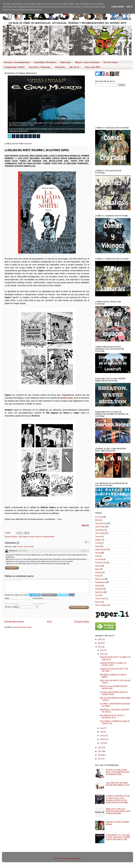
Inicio (49, 621)
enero (102, 743)
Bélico (97, 520)
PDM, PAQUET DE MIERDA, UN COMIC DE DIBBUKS (113, 676)
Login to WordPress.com (49, 595)
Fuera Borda (99, 559)
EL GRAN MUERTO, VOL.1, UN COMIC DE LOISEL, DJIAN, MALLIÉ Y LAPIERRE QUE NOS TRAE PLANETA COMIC (118, 837)
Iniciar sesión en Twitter (63, 595)
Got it (130, 7)
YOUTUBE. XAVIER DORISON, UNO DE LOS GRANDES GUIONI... (114, 693)
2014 (100, 755)
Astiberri (15, 537)
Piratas (97, 576)
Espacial (98, 546)
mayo (102, 728)
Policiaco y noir (100, 579)
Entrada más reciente (14, 621)
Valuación (20, 547)
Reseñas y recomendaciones (17, 63)
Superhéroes (99, 592)
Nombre (7, 598)
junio (102, 654)
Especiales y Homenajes (40, 67)
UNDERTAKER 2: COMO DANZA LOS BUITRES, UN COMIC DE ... (115, 711)
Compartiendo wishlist (14, 67)
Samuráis (98, 585)
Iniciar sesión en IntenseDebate (34, 595)
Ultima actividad (29, 547)
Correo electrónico (38, 598)
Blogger (78, 858)
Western (98, 602)
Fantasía (98, 553)
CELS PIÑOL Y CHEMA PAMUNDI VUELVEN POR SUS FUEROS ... (115, 705)
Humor (97, 569)
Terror (97, 595)
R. (88, 525)
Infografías (99, 572)
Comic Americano (101, 523)
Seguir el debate (87, 542)
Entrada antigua (82, 621)
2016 (100, 748)
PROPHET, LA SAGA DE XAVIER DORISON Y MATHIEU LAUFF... (114, 687)
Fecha (15, 547)
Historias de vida (101, 562)
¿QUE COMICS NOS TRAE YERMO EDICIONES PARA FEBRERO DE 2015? (118, 784)
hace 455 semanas (22, 551)
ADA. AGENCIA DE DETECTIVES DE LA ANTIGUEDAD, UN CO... (112, 717)
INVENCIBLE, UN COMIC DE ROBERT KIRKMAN (118, 823)
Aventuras (99, 517)
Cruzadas (98, 543)
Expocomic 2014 (93, 67)
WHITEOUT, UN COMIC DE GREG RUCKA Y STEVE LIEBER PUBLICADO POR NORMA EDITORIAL (118, 772)
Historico (32, 537)
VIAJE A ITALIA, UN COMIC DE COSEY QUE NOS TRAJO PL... (115, 682)
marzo (102, 735)
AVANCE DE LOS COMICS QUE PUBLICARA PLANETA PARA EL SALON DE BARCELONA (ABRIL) (118, 811)
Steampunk (99, 589)
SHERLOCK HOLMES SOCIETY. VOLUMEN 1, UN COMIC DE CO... (115, 658)
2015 (100, 751)
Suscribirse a (21, 607)
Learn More (118, 7)
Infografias (60, 67)
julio (102, 650)
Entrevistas (66, 63)
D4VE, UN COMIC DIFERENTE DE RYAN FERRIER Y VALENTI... (115, 699)
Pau (84, 525)
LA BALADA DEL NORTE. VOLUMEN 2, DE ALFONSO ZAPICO (113, 664)
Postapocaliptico (100, 582)
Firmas (97, 556)
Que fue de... (75, 67)
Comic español (23, 537)
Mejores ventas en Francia (87, 63)
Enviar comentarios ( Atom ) (22, 627)
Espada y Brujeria (101, 549)
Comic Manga (100, 530)
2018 (100, 643)
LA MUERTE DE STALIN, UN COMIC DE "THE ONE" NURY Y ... (114, 670)
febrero (103, 739)
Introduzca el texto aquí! (47, 586)
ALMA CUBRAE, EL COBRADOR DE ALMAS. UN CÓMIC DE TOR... (115, 722)
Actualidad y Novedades (45, 63)
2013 (100, 759)
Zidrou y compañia (101, 605)
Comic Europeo (100, 527)
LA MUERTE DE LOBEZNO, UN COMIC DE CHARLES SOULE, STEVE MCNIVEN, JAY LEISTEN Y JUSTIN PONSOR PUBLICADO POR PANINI (118, 799)
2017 (100, 647)
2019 (100, 639)
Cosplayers (99, 540)
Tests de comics (111, 63)
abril (102, 732)
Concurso (98, 536)
